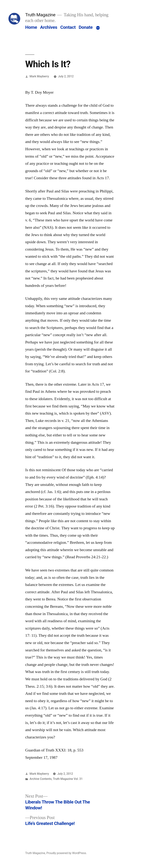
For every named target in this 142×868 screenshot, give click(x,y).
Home (31, 27)
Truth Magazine (40, 15)
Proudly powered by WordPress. (66, 853)
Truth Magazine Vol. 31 (68, 779)
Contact (68, 27)
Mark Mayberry (39, 76)
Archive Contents (41, 779)
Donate (86, 27)
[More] (98, 28)
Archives (49, 27)
